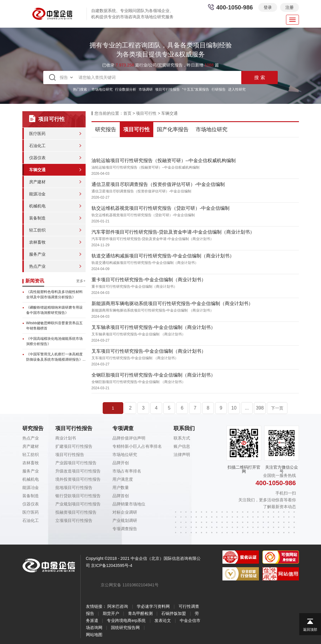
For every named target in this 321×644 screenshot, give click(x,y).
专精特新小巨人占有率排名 (137, 446)
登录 (268, 7)
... (247, 408)
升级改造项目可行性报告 (78, 471)
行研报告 (219, 89)
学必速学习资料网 (153, 606)
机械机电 (37, 206)
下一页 (277, 408)
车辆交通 (37, 170)
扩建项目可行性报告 (74, 446)
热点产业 (37, 266)
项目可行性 (146, 113)
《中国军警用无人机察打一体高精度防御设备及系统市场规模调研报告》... (56, 357)
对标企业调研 (125, 512)
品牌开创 (121, 463)
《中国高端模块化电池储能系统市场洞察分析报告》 (54, 341)
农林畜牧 (37, 242)
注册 (290, 7)
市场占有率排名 (127, 471)
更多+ (81, 281)
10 (234, 408)
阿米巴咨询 (118, 606)
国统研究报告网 (125, 628)
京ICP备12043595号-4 (112, 565)
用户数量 (121, 487)
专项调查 (123, 428)
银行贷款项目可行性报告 (78, 496)
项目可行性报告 (167, 89)
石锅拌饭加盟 (174, 613)
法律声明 (182, 455)
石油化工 (37, 146)
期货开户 (111, 613)
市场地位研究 (102, 89)
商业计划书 (66, 438)
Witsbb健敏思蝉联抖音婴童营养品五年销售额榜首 (55, 326)
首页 (127, 113)
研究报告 (106, 129)
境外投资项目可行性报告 (78, 479)
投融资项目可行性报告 (76, 512)
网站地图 (94, 635)
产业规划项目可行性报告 (78, 504)
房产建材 (37, 182)
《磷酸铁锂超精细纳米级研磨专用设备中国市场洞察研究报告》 (54, 310)
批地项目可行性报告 (74, 487)
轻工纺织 (37, 230)
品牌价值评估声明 (129, 438)
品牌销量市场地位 (129, 504)
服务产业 (37, 254)
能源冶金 (37, 194)
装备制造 (37, 218)
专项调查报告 (125, 529)
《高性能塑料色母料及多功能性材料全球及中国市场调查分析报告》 (54, 294)
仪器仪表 (37, 158)
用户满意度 (123, 479)
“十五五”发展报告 (196, 89)
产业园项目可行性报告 (76, 463)
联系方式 (182, 438)
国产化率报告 (173, 129)
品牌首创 (121, 496)
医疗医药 (37, 134)
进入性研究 (237, 89)
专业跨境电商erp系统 (126, 620)
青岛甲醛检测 (140, 613)
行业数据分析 (126, 89)
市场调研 (146, 89)
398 (260, 408)
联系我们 (184, 428)
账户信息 (182, 446)
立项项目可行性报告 (74, 520)
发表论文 (163, 620)
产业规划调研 (125, 520)
